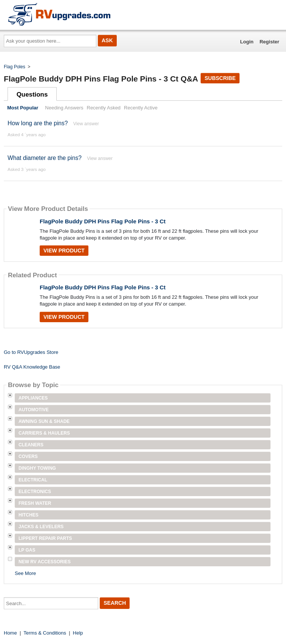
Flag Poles (15, 67)
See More (25, 573)
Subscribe (220, 78)
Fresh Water (35, 503)
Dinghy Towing (37, 468)
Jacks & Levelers (41, 527)
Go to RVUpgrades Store (31, 352)
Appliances (33, 398)
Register (269, 42)
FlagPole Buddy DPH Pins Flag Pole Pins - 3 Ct (103, 221)
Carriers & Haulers (44, 433)
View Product (64, 251)
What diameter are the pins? (45, 158)
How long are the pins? (38, 123)
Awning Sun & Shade (44, 421)
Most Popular (23, 108)
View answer (86, 124)
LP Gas (27, 550)
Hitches (29, 515)
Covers (28, 456)
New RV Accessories (45, 562)
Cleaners (31, 445)
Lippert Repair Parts (45, 538)
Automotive (34, 410)
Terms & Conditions (45, 633)
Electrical (33, 480)
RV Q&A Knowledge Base (32, 367)
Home (10, 633)
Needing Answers (64, 108)
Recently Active (141, 108)
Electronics (35, 492)
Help (78, 633)
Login (247, 42)
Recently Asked (104, 108)
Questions (32, 95)
